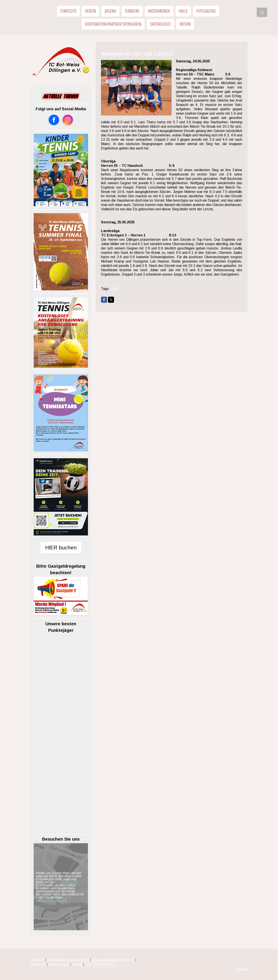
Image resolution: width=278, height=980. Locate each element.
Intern (185, 24)
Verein (91, 11)
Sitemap (77, 964)
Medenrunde (159, 11)
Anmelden (241, 969)
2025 (114, 289)
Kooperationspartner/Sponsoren (113, 24)
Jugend (110, 11)
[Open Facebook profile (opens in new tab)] (54, 120)
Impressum (37, 960)
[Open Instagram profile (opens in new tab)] (68, 120)
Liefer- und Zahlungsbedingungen (113, 960)
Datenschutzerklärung (51, 900)
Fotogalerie (206, 11)
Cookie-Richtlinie (66, 882)
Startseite (68, 11)
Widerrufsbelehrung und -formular (68, 960)
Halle (183, 11)
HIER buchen (61, 548)
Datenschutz (160, 24)
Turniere (132, 11)
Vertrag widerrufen (101, 964)
